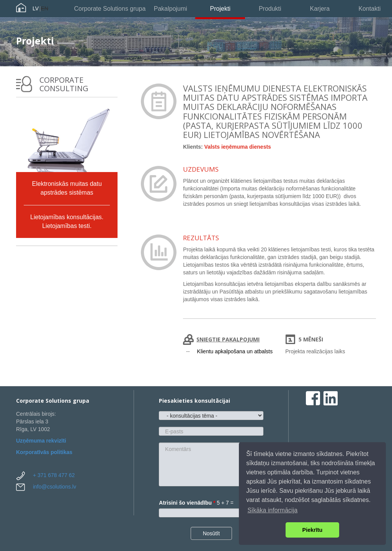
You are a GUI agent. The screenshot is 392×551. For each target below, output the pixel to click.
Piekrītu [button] (313, 530)
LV (36, 8)
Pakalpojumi (171, 9)
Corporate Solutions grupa (110, 9)
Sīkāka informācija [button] (272, 510)
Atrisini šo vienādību (187, 503)
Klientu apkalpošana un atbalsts (235, 351)
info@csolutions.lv (55, 487)
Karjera (320, 9)
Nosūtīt (211, 533)
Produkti (270, 9)
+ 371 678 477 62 (54, 475)
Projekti (220, 9)
